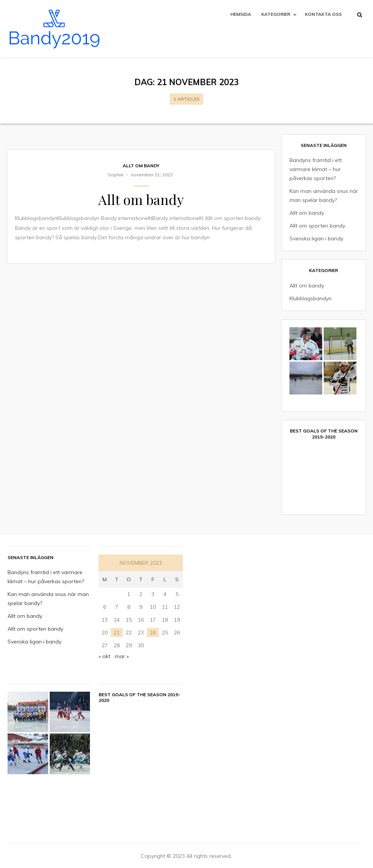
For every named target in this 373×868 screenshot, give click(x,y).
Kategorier (276, 14)
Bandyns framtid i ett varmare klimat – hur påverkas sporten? (316, 169)
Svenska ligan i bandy (316, 238)
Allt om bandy (141, 166)
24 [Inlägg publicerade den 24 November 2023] (153, 633)
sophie (116, 175)
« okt (104, 656)
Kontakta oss (323, 14)
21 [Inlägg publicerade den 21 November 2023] (117, 633)
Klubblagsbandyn (311, 298)
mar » (122, 656)
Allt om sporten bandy (317, 226)
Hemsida (241, 14)
